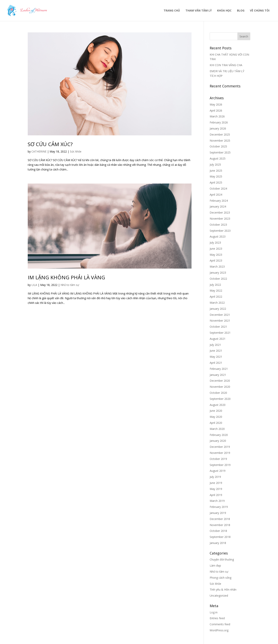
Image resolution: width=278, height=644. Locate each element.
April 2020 (216, 423)
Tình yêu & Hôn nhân (223, 589)
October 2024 (218, 188)
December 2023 (220, 212)
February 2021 (219, 369)
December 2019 (220, 447)
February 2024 (219, 201)
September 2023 (220, 231)
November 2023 (220, 219)
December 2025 (220, 134)
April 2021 (216, 363)
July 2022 (215, 285)
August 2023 (218, 236)
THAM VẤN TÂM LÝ (199, 11)
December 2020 (220, 381)
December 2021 (220, 315)
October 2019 (218, 459)
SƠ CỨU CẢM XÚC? (50, 144)
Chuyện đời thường (222, 559)
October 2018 (218, 531)
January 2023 (218, 273)
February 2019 (219, 507)
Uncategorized (219, 596)
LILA (34, 285)
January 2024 (218, 206)
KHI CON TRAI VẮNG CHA (226, 65)
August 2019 (218, 471)
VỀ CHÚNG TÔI (260, 11)
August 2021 (218, 339)
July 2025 (215, 165)
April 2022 (216, 297)
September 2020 (220, 399)
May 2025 (216, 176)
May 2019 (216, 489)
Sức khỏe (76, 151)
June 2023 (216, 249)
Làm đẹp (215, 565)
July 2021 (215, 345)
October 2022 (218, 279)
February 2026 (219, 122)
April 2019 (216, 495)
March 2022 (217, 303)
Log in (214, 612)
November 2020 (220, 387)
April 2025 (216, 182)
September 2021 (220, 333)
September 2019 (220, 465)
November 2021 (220, 321)
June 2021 (216, 351)
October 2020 (218, 393)
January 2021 (218, 375)
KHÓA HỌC (224, 11)
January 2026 (218, 128)
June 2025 (216, 171)
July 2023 (215, 243)
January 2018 (218, 543)
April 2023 (216, 260)
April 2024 (216, 195)
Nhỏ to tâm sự (70, 285)
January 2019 (218, 513)
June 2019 (216, 483)
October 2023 (218, 225)
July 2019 (215, 477)
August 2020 (218, 405)
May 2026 (216, 104)
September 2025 (220, 152)
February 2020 (219, 435)
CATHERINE (39, 151)
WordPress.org (219, 630)
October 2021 (218, 327)
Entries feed (217, 618)
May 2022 (216, 291)
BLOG (241, 11)
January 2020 (218, 441)
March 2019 (217, 501)
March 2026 (217, 116)
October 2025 (218, 146)
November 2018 (220, 525)
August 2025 (218, 158)
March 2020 (217, 429)
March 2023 (217, 267)
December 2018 (220, 519)
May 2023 (216, 255)
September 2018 (220, 537)
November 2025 (220, 141)
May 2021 (216, 357)
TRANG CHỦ (172, 11)
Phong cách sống (221, 578)
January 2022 (218, 309)
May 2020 (216, 417)
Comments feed (220, 624)
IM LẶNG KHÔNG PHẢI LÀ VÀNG (66, 277)
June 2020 (216, 411)
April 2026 (216, 110)
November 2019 (220, 453)
